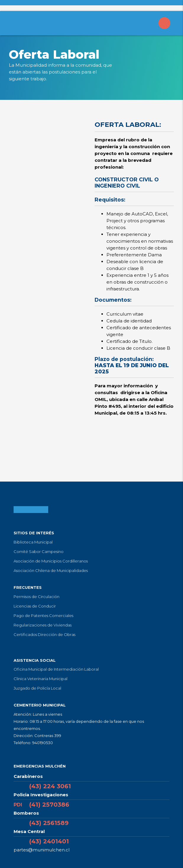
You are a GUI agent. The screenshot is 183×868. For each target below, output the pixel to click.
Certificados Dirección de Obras (44, 634)
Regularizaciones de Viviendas (43, 625)
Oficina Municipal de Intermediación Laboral (56, 669)
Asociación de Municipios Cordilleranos (51, 561)
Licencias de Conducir (35, 606)
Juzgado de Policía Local (37, 688)
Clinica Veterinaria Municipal (41, 679)
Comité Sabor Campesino (39, 552)
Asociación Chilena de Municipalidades (51, 570)
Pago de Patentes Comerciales (43, 616)
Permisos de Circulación (37, 597)
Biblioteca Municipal (33, 542)
